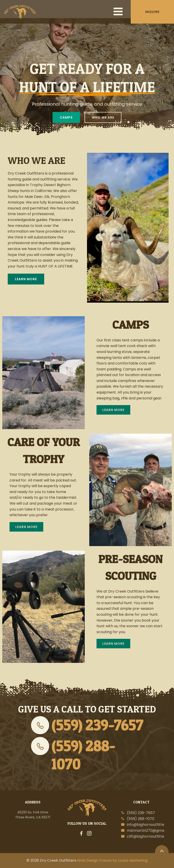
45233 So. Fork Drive (33, 812)
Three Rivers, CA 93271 (33, 817)
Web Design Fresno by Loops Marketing (112, 860)
